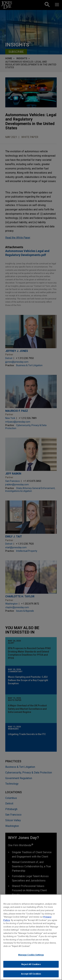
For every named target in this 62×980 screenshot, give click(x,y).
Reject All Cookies (31, 964)
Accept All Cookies (31, 974)
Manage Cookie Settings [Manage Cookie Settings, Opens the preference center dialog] (31, 955)
